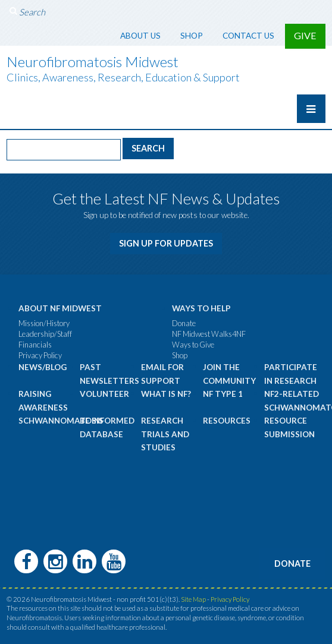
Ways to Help (201, 308)
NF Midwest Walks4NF (209, 334)
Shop (192, 36)
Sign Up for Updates (166, 244)
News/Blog (43, 367)
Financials (35, 345)
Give (305, 35)
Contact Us (248, 36)
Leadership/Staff (45, 334)
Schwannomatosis (61, 421)
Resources (227, 421)
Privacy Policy (40, 355)
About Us (140, 36)
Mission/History (44, 323)
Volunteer (104, 394)
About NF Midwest (60, 308)
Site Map (193, 599)
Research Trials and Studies (165, 434)
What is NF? (166, 394)
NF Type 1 (223, 394)
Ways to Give (193, 345)
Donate (184, 323)
